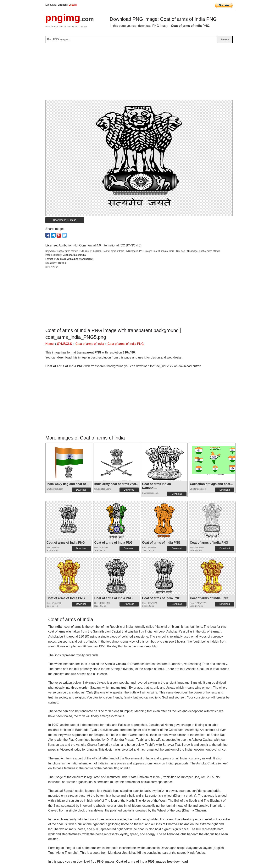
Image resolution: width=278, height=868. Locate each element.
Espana (73, 5)
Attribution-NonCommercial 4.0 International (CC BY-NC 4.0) (100, 245)
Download (81, 490)
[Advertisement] (139, 73)
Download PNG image (65, 220)
